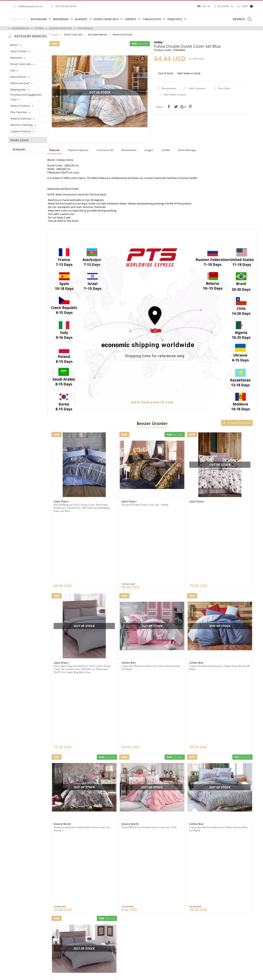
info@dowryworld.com (30, 6)
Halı (13, 70)
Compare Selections (237, 423)
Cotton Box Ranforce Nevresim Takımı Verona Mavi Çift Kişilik (218, 698)
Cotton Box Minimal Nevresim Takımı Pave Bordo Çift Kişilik (220, 602)
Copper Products (21, 131)
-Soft (131, 975)
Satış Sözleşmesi (61, 929)
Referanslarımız (60, 911)
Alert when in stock (189, 73)
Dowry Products (20, 106)
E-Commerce (143, 975)
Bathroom (39, 19)
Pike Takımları (19, 112)
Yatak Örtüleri (19, 51)
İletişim (39, 28)
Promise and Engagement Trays (26, 97)
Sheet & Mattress (21, 118)
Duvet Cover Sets (106, 19)
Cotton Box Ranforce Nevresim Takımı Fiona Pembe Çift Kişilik (151, 602)
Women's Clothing (21, 125)
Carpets (130, 19)
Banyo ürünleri (19, 935)
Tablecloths (152, 19)
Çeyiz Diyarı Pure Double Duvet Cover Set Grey (80, 793)
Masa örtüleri (18, 911)
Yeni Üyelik (140, 905)
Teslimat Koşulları (61, 905)
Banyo (14, 45)
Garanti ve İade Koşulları (65, 935)
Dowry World (62, 694)
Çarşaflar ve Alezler (21, 905)
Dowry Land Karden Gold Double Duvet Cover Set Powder (82, 698)
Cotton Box (129, 597)
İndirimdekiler (20, 28)
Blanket (81, 19)
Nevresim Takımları (21, 948)
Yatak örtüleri (18, 923)
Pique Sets (175, 19)
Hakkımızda (58, 917)
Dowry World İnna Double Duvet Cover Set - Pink (149, 697)
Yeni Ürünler (85, 28)
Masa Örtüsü (18, 77)
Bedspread (61, 19)
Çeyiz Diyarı (61, 501)
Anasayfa (97, 905)
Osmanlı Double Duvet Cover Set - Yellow (145, 505)
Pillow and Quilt (20, 83)
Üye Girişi (139, 911)
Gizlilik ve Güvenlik (62, 942)
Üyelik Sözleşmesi (62, 923)
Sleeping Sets (18, 89)
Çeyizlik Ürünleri (20, 929)
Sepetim (97, 929)
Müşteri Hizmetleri (60, 28)
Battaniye (16, 58)
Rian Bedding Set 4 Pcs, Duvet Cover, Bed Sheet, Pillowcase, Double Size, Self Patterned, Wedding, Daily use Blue (82, 508)
